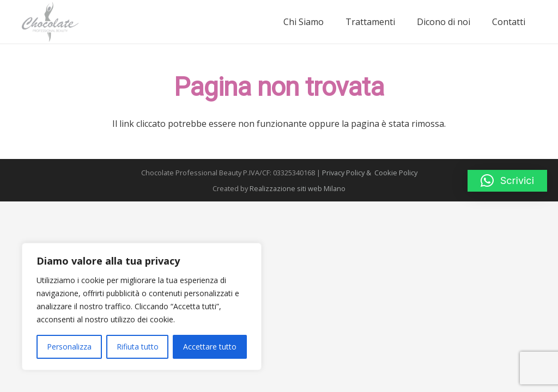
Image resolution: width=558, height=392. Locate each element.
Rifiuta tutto (138, 347)
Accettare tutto (210, 347)
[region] (142, 307)
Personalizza (69, 347)
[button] (507, 181)
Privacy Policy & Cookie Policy (370, 173)
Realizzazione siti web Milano (298, 188)
